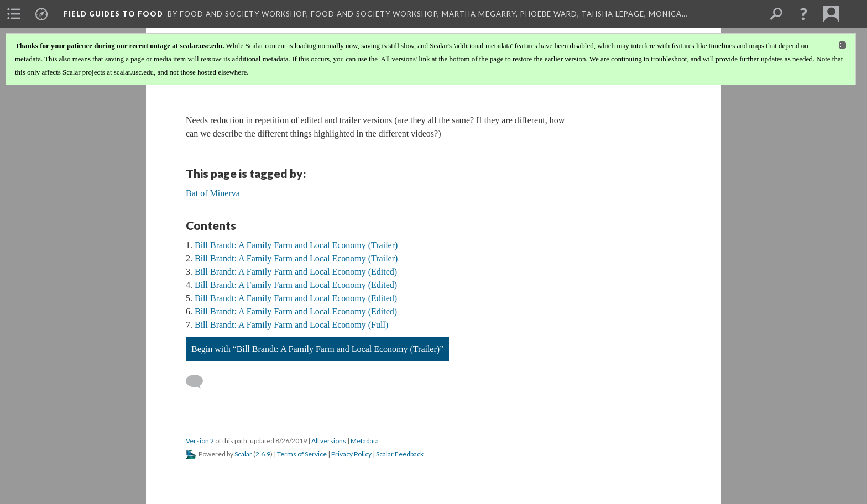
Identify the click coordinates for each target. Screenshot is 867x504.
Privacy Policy (351, 454)
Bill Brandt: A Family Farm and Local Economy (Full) (291, 325)
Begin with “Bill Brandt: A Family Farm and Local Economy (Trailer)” (317, 349)
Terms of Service (302, 454)
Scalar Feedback (400, 454)
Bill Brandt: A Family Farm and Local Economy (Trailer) (296, 245)
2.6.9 (263, 454)
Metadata (365, 441)
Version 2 (200, 441)
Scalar (243, 454)
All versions (329, 441)
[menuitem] (14, 14)
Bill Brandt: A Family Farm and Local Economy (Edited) (296, 272)
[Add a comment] (199, 382)
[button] (803, 14)
